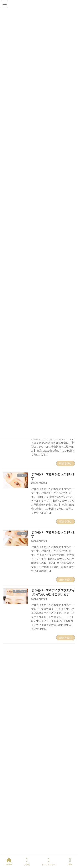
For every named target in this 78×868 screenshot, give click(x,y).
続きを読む (66, 463)
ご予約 (27, 862)
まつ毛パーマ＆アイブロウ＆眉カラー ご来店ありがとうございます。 (53, 719)
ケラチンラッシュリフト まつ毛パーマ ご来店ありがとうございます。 (52, 742)
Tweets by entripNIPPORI (20, 664)
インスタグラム (49, 862)
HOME (9, 862)
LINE (70, 862)
